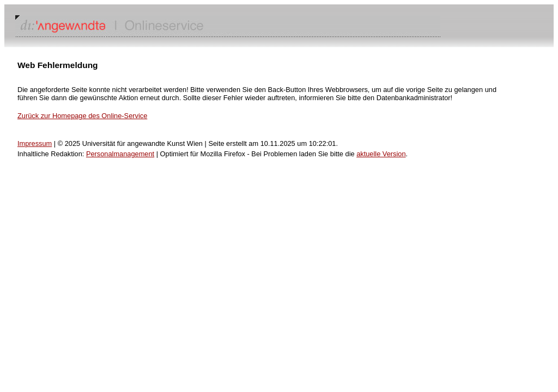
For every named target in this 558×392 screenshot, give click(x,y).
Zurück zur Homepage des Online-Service (82, 116)
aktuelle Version (381, 154)
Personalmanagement (120, 154)
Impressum (35, 143)
